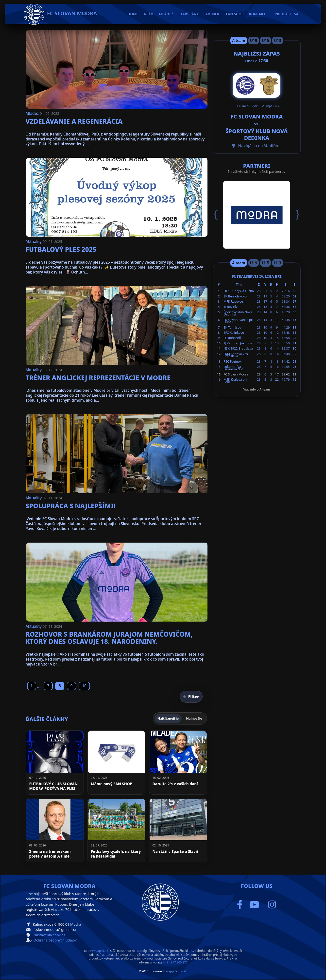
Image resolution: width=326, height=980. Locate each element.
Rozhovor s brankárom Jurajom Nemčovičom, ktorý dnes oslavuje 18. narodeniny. (109, 638)
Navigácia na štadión (258, 146)
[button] (219, 214)
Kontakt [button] (257, 14)
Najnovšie (194, 718)
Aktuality (34, 241)
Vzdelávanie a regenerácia (74, 121)
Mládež (33, 113)
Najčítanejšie (168, 718)
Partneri (212, 14)
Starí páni (188, 14)
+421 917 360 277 (175, 962)
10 (84, 686)
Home (133, 14)
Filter (191, 697)
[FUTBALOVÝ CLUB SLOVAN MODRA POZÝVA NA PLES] (55, 763)
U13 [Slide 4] (278, 40)
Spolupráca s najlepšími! (70, 506)
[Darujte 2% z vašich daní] (178, 763)
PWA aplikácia (100, 951)
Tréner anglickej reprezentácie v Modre (98, 378)
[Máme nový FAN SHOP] (116, 763)
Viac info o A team (257, 389)
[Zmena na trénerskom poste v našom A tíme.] (55, 830)
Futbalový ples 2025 (61, 249)
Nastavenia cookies (49, 935)
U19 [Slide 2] (254, 40)
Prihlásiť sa (287, 14)
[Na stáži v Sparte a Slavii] (178, 830)
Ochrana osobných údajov (55, 940)
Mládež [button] (166, 14)
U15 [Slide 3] (266, 40)
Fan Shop (235, 14)
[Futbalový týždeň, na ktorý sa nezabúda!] (116, 830)
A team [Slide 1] (239, 40)
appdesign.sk (178, 971)
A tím (149, 14)
